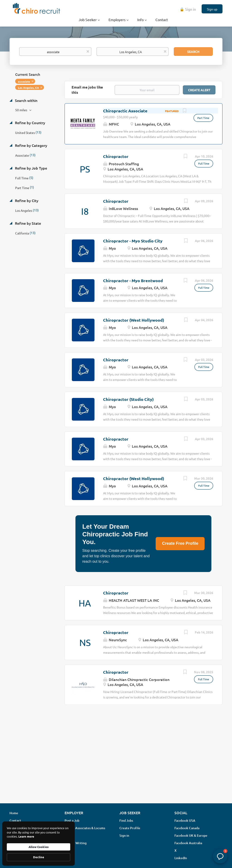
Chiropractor (116, 156)
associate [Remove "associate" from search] (24, 81)
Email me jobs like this (87, 90)
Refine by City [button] (26, 200)
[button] (220, 856)
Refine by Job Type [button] (31, 168)
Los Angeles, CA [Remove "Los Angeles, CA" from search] (28, 88)
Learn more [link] (26, 836)
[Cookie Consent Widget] (39, 844)
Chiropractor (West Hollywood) (134, 320)
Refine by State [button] (28, 223)
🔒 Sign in (188, 9)
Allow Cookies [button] (39, 847)
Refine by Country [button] (30, 123)
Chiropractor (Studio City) (128, 399)
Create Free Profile (180, 543)
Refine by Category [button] (31, 145)
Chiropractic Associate (125, 111)
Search (193, 52)
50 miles (22, 110)
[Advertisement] (116, 764)
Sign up (212, 9)
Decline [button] (39, 857)
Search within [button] (26, 100)
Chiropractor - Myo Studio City (133, 241)
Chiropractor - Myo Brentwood (133, 280)
